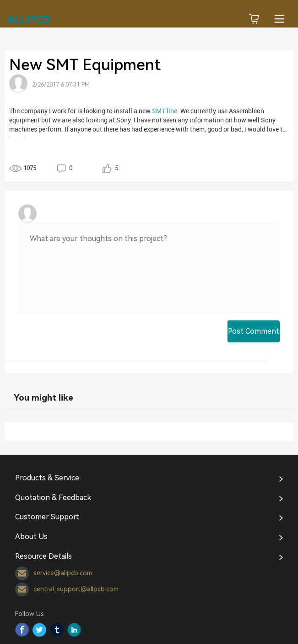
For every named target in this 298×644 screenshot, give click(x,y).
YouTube (74, 630)
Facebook (22, 630)
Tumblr (57, 630)
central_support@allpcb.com (67, 589)
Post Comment (254, 331)
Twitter (39, 630)
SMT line (165, 111)
